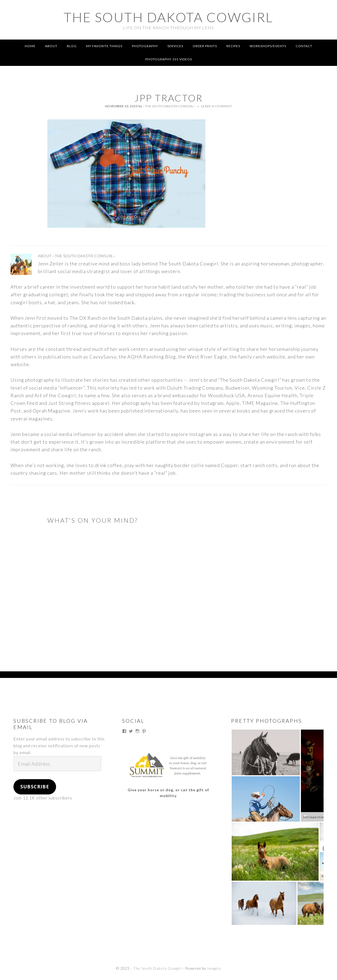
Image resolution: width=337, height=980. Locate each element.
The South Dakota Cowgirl (168, 17)
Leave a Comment (217, 106)
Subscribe (35, 787)
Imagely (214, 968)
